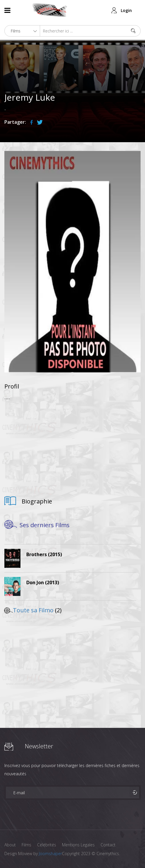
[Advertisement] (72, 446)
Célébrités (47, 845)
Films (26, 845)
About (10, 845)
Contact (108, 845)
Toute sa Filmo (33, 610)
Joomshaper (50, 854)
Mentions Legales (78, 845)
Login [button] (126, 10)
